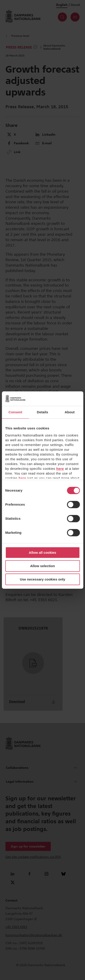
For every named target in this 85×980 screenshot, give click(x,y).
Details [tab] (43, 412)
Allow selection (42, 566)
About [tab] (70, 412)
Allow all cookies (42, 552)
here (60, 469)
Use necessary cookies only (42, 579)
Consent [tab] (15, 412)
